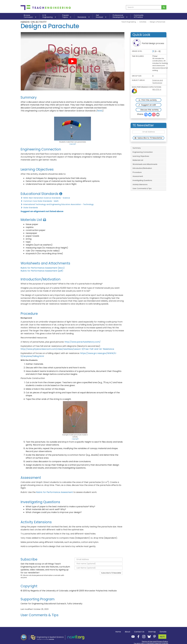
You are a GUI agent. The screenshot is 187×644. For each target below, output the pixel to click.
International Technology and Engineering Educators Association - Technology (57, 204)
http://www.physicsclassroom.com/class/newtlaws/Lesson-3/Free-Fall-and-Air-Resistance (67, 349)
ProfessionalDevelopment (120, 16)
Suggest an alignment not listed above (42, 211)
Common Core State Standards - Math (40, 201)
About (128, 632)
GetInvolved (101, 16)
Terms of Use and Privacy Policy (155, 642)
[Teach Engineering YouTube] (132, 636)
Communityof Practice (139, 16)
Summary (137, 148)
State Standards (29, 208)
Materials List (138, 160)
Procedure (137, 172)
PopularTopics (67, 16)
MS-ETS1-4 (157, 89)
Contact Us (139, 632)
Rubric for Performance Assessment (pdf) (42, 271)
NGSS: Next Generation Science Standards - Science (45, 198)
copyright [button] (73, 144)
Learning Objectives (141, 156)
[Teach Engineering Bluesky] (148, 636)
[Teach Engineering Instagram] (143, 636)
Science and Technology (158, 82)
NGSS (100, 111)
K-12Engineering (49, 16)
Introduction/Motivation (142, 168)
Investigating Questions (142, 180)
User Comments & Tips (142, 188)
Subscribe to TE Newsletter (111, 573)
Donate (163, 632)
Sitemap (152, 632)
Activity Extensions (140, 184)
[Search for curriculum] (164, 7)
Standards (83, 17)
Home (118, 632)
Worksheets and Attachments (145, 164)
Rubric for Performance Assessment (55, 492)
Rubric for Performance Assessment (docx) (43, 268)
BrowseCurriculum (30, 16)
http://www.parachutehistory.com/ (83, 342)
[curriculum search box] (144, 7)
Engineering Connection (143, 152)
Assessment (138, 176)
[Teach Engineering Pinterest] (154, 636)
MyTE (162, 637)
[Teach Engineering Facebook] (138, 636)
